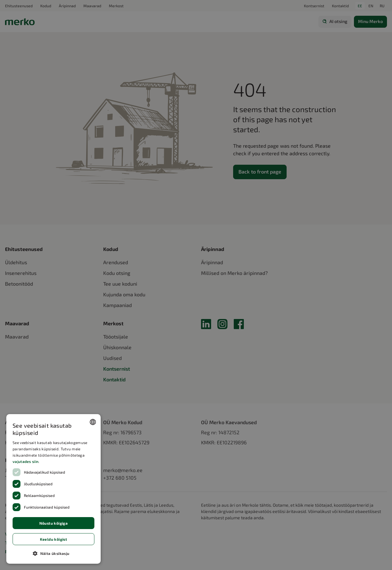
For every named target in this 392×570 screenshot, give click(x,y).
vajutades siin (25, 461)
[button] (53, 553)
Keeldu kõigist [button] (54, 539)
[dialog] (53, 489)
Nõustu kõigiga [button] (54, 523)
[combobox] (93, 422)
